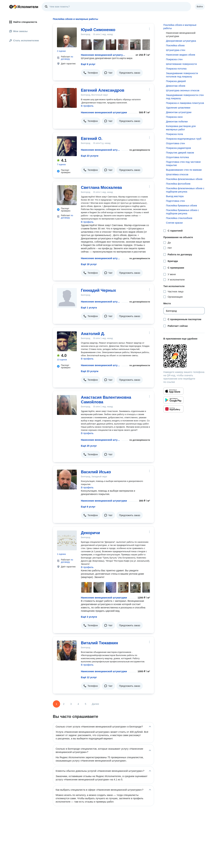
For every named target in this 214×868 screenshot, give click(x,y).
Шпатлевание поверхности (181, 64)
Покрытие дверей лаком (180, 153)
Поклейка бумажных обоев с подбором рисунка (182, 212)
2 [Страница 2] (64, 704)
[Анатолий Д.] (67, 341)
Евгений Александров (103, 90)
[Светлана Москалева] (67, 195)
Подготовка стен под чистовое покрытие (183, 163)
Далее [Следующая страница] (95, 704)
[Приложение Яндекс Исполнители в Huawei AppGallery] (173, 409)
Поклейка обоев (175, 45)
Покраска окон (174, 117)
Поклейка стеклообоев (179, 218)
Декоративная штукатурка (181, 41)
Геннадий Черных (98, 290)
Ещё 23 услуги (90, 156)
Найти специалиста (23, 22)
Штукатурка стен (176, 50)
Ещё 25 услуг (89, 446)
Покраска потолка (176, 69)
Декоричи (90, 533)
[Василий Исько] (67, 480)
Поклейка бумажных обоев (181, 205)
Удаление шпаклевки (178, 108)
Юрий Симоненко (98, 30)
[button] (91, 73)
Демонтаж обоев (176, 86)
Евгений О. (92, 138)
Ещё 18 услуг (89, 264)
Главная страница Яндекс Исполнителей (24, 7)
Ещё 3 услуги (89, 617)
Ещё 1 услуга (89, 307)
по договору (67, 58)
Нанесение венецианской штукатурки (104, 55)
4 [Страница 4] (78, 704)
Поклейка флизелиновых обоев (184, 179)
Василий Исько (96, 472)
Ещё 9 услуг (88, 64)
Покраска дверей (176, 81)
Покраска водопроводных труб (184, 139)
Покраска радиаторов (178, 148)
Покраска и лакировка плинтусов (185, 103)
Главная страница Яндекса (11, 7)
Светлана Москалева (101, 187)
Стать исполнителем (24, 40)
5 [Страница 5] (86, 704)
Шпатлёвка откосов (177, 174)
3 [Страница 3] (71, 704)
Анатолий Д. (93, 334)
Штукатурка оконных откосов (183, 90)
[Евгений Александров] (67, 98)
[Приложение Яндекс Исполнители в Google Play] (173, 400)
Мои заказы (18, 31)
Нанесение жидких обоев (180, 55)
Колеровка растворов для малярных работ (181, 128)
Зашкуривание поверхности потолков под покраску (182, 75)
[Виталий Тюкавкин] (67, 651)
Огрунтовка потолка (177, 157)
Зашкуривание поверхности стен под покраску (185, 97)
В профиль (87, 106)
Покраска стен (174, 59)
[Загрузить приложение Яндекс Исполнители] (184, 356)
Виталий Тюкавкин (99, 643)
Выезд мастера (175, 196)
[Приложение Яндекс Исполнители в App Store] (173, 391)
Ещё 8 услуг (88, 507)
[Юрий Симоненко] (67, 37)
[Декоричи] (67, 540)
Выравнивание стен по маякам (184, 170)
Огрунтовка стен (175, 143)
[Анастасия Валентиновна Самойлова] (67, 405)
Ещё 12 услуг (89, 677)
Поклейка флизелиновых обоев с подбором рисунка (185, 190)
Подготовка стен (175, 201)
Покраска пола (174, 134)
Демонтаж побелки (177, 121)
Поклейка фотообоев (178, 184)
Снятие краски (174, 223)
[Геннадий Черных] (67, 298)
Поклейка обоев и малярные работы (180, 27)
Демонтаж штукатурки (179, 112)
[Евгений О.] (67, 146)
